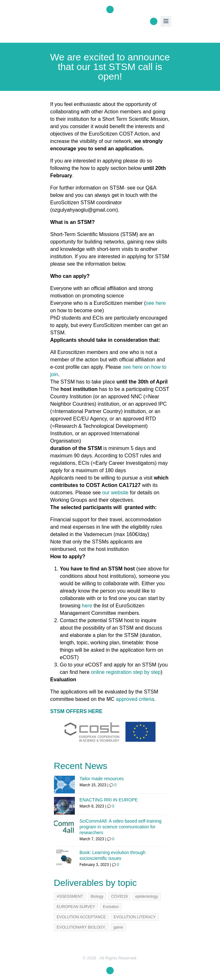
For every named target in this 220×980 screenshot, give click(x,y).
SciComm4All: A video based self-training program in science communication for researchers (121, 827)
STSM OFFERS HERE (76, 711)
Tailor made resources (102, 779)
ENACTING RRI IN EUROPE (109, 800)
